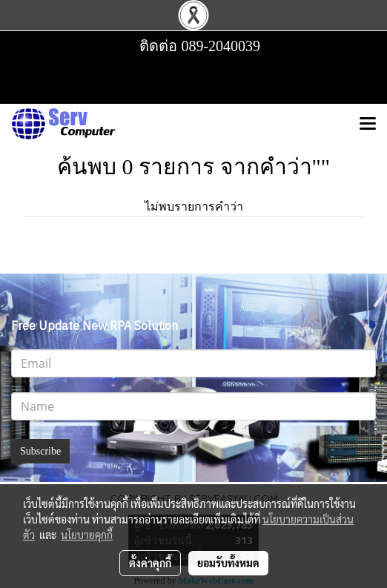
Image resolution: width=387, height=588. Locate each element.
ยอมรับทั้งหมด (228, 563)
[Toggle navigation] (368, 125)
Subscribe (40, 451)
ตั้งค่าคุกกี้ (150, 563)
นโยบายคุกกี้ (87, 535)
